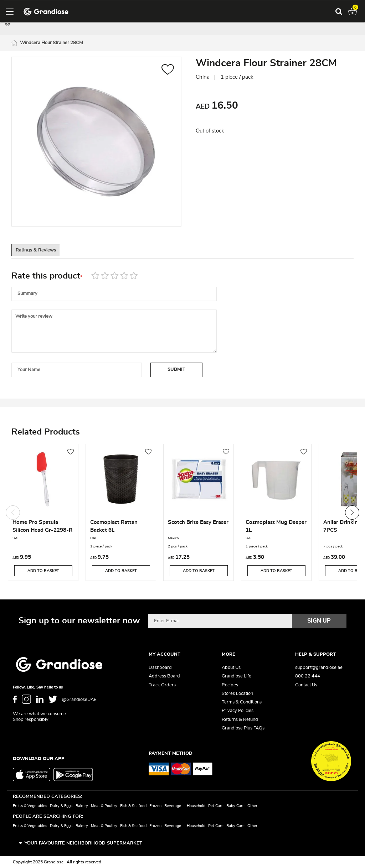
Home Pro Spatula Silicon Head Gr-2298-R (42, 527)
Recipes (230, 685)
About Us (231, 668)
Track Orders (162, 685)
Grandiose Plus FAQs (243, 728)
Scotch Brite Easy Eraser (198, 523)
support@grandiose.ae (319, 668)
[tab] (43, 252)
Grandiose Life (237, 676)
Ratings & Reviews (44, 252)
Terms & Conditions (242, 702)
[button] (168, 71)
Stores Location (237, 694)
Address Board (164, 676)
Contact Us (306, 685)
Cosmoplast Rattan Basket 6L (114, 527)
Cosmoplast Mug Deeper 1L (276, 527)
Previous (13, 513)
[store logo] (46, 12)
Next (352, 513)
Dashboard (160, 668)
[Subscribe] (319, 621)
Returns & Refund (240, 720)
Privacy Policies (238, 711)
